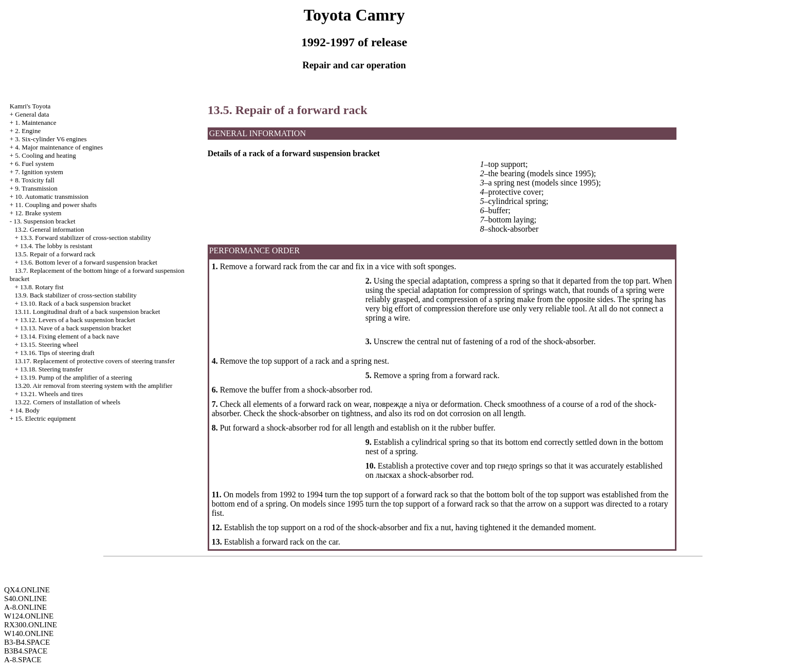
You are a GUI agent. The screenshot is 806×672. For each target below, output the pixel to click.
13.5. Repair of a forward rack (55, 254)
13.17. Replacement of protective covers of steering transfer (95, 361)
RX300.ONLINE (31, 625)
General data (32, 114)
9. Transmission (36, 188)
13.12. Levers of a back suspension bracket (78, 320)
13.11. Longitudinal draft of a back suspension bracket (88, 312)
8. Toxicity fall (34, 180)
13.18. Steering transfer (51, 369)
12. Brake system (38, 213)
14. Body (27, 410)
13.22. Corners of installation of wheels (68, 402)
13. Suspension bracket (44, 221)
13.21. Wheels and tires (51, 394)
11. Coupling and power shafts (56, 205)
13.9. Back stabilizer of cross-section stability (76, 295)
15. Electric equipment (45, 418)
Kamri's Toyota (30, 106)
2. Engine (28, 131)
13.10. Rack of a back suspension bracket (75, 303)
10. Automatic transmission (52, 197)
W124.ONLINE (29, 616)
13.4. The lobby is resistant (56, 246)
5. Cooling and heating (45, 155)
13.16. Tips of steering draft (57, 353)
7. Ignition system (39, 172)
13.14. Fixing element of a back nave (70, 336)
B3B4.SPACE (26, 651)
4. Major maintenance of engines (59, 147)
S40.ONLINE (25, 599)
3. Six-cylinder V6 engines (51, 139)
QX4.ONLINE (27, 590)
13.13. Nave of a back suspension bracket (76, 328)
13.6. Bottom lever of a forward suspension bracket (89, 262)
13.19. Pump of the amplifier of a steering (76, 377)
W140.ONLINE (29, 633)
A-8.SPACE (23, 660)
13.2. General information (50, 229)
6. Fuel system (34, 164)
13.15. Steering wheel (49, 344)
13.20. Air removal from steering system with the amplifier (94, 386)
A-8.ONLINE (25, 607)
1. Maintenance (35, 123)
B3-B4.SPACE (27, 642)
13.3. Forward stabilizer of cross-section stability (86, 238)
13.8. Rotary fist (42, 287)
